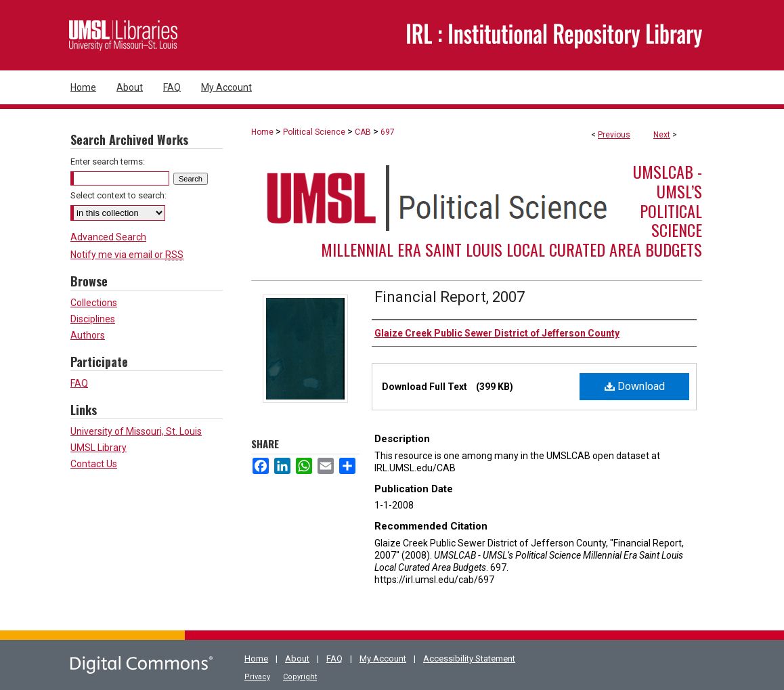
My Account (383, 659)
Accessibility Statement (469, 659)
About (297, 659)
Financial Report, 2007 (450, 297)
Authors (88, 335)
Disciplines (93, 319)
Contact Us (94, 464)
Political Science (314, 132)
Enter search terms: (108, 161)
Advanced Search (108, 237)
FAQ (79, 383)
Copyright (300, 677)
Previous (614, 135)
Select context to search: (118, 195)
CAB (363, 132)
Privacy (257, 677)
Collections (94, 303)
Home (262, 132)
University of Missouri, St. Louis (136, 431)
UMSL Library (99, 448)
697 (388, 132)
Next (662, 135)
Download (635, 386)
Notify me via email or (127, 255)
